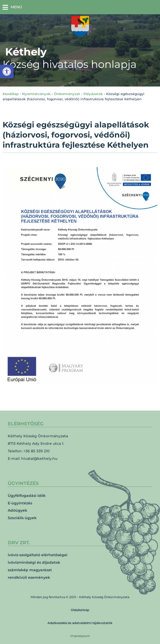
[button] (12, 7)
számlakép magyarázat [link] (30, 570)
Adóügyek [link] (18, 510)
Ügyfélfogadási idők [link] (27, 496)
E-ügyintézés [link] (20, 503)
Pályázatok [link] (93, 94)
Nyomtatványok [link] (36, 94)
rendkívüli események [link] (29, 577)
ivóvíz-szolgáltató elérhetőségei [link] (38, 555)
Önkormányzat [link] (67, 94)
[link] (7, 71)
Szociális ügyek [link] (22, 518)
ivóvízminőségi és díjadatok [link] (34, 562)
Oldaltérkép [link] (80, 610)
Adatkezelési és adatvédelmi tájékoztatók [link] (80, 623)
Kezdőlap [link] (11, 94)
